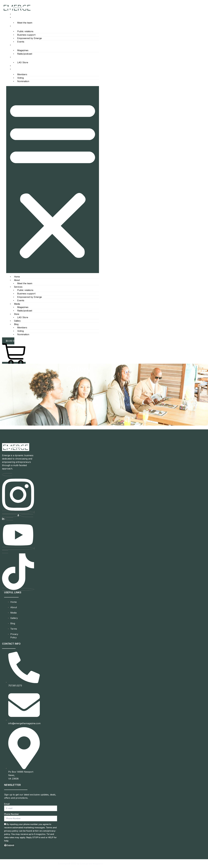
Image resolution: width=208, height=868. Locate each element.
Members (22, 76)
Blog (15, 70)
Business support (26, 35)
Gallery (16, 67)
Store (15, 58)
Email (7, 804)
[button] (53, 181)
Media (15, 46)
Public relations (25, 32)
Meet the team (24, 23)
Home (15, 14)
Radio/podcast (24, 55)
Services (17, 26)
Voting (20, 79)
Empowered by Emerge (29, 39)
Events (20, 42)
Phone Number (12, 814)
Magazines (23, 51)
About (15, 17)
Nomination (23, 83)
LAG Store (22, 64)
